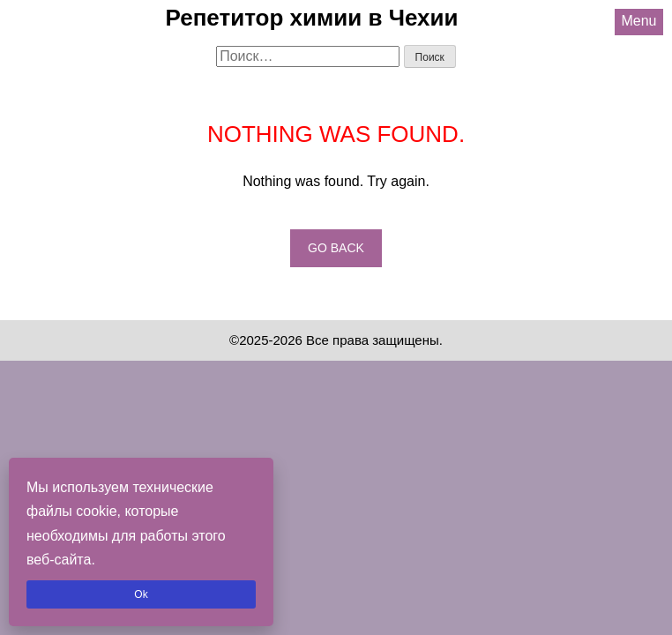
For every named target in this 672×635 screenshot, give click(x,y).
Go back (336, 248)
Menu (638, 21)
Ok (141, 594)
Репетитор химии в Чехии (312, 18)
